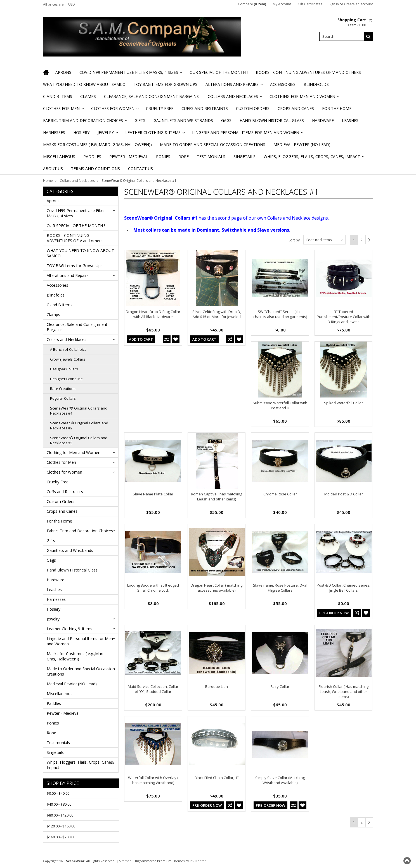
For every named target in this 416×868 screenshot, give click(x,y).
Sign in (334, 4)
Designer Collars (64, 369)
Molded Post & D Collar (344, 494)
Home (48, 181)
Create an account (359, 4)
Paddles (92, 157)
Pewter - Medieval (129, 157)
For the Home (337, 108)
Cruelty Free (160, 108)
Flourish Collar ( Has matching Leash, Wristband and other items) (344, 691)
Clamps (88, 96)
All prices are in (59, 4)
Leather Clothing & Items (155, 134)
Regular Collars (63, 398)
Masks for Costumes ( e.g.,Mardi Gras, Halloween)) (97, 144)
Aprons (63, 72)
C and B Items (58, 96)
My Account (282, 4)
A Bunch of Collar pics (68, 349)
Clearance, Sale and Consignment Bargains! (152, 96)
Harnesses (54, 132)
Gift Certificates (310, 4)
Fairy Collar (280, 686)
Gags (226, 120)
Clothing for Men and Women (304, 98)
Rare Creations (63, 389)
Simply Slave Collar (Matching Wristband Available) (280, 780)
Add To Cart (141, 339)
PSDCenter (198, 861)
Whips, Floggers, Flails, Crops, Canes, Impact (314, 158)
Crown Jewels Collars (68, 359)
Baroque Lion (217, 686)
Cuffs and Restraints (205, 108)
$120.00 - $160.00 (61, 826)
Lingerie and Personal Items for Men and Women (247, 134)
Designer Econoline (66, 379)
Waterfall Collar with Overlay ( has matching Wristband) (153, 780)
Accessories (283, 84)
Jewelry (107, 134)
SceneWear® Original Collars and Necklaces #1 (79, 411)
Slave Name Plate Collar (153, 494)
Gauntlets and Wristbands (183, 120)
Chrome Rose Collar (280, 494)
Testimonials (211, 157)
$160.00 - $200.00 (61, 837)
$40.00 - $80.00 (59, 804)
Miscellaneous (59, 157)
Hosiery (81, 132)
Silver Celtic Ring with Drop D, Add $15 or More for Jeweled (217, 314)
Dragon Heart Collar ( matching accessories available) (217, 588)
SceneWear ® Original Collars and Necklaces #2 (79, 425)
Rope (184, 157)
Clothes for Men (63, 110)
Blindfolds (316, 84)
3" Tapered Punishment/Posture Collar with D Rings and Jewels (344, 317)
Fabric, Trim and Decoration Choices (85, 122)
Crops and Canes (296, 108)
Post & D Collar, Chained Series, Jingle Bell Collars (343, 588)
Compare (252, 4)
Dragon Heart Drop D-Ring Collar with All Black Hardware (153, 314)
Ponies (163, 157)
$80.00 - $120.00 (60, 815)
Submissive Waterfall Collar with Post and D (280, 405)
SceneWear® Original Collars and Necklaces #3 (79, 440)
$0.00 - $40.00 (58, 793)
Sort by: (295, 240)
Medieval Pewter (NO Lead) (302, 144)
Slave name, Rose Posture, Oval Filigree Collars (280, 588)
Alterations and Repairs (234, 86)
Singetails (244, 157)
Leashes (350, 120)
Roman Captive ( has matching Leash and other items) (217, 497)
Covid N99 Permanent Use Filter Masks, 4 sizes (130, 74)
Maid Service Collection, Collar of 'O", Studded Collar (153, 689)
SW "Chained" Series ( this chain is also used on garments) (280, 314)
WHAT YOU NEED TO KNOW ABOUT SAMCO (84, 84)
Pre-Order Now (334, 613)
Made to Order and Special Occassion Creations (213, 144)
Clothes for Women (114, 110)
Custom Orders (253, 108)
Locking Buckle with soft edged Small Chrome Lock (153, 588)
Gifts (140, 120)
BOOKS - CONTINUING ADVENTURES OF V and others (308, 72)
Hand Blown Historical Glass (272, 120)
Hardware (323, 120)
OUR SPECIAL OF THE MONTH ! (219, 72)
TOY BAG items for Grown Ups (166, 84)
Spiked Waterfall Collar (343, 403)
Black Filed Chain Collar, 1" (217, 778)
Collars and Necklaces (235, 98)
